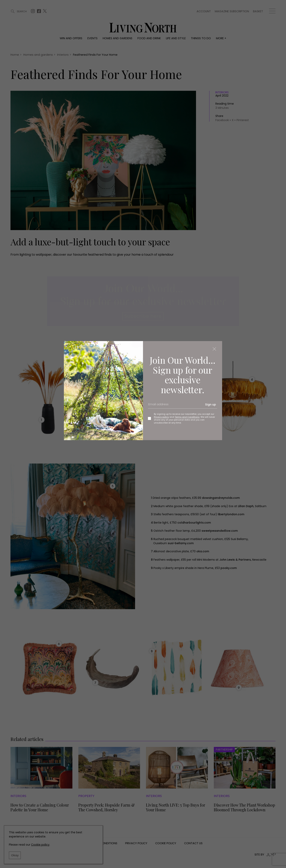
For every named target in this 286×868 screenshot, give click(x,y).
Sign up (211, 404)
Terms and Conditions (187, 417)
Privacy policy (161, 417)
